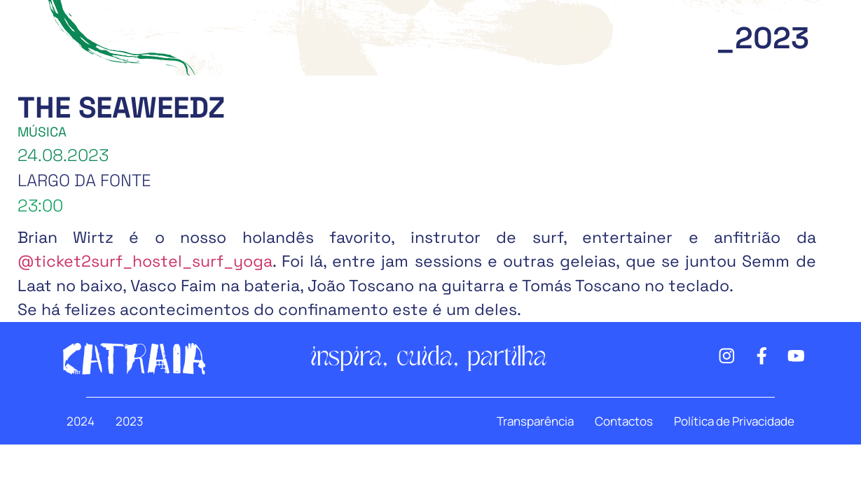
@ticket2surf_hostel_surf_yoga (145, 261)
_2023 (763, 38)
